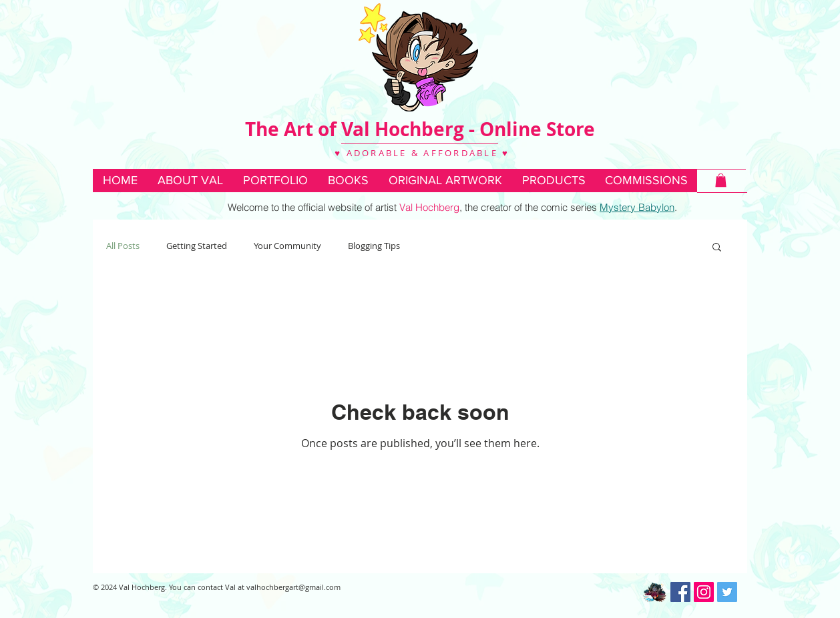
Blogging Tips (374, 246)
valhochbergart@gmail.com (293, 587)
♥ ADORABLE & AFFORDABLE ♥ (420, 153)
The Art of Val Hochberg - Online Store (420, 129)
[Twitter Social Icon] (727, 592)
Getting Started (197, 246)
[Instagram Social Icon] (704, 592)
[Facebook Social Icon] (680, 592)
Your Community (287, 246)
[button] (348, 181)
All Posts (123, 246)
